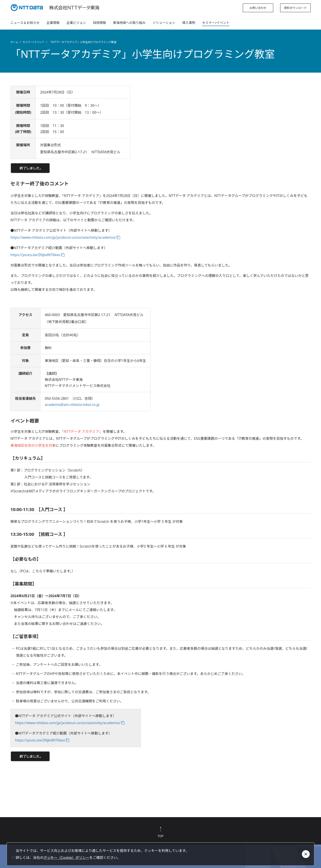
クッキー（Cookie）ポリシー (66, 858)
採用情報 (99, 23)
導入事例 (189, 23)
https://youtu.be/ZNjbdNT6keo (35, 255)
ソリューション (164, 23)
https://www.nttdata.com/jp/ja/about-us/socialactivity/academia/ (63, 237)
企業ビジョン (76, 23)
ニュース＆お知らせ (25, 23)
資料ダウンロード (295, 8)
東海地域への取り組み (129, 23)
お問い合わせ (258, 8)
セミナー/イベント (216, 23)
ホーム (14, 42)
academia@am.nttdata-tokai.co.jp (72, 405)
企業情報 (53, 23)
